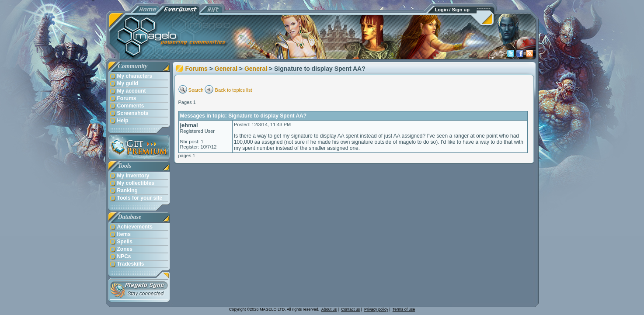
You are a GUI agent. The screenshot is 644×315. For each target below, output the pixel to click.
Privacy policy (376, 309)
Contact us (350, 309)
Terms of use (404, 309)
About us (329, 309)
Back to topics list (234, 90)
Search (196, 90)
